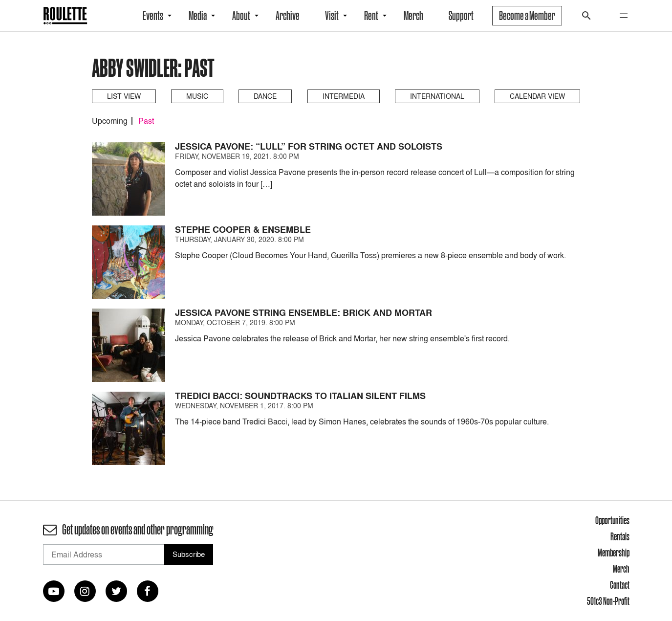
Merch (413, 16)
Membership (614, 553)
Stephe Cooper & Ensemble (243, 230)
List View (124, 96)
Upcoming (110, 121)
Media (198, 16)
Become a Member (527, 16)
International (437, 96)
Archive (288, 16)
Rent (371, 16)
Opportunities (612, 520)
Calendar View (537, 96)
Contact (620, 585)
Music (197, 96)
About (241, 16)
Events (153, 16)
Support (461, 16)
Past (146, 121)
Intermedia (344, 96)
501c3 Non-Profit (608, 601)
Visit (332, 16)
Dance (265, 96)
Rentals (620, 536)
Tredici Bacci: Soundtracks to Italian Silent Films (300, 396)
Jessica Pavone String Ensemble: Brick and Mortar (303, 313)
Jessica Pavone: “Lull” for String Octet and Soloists (309, 146)
